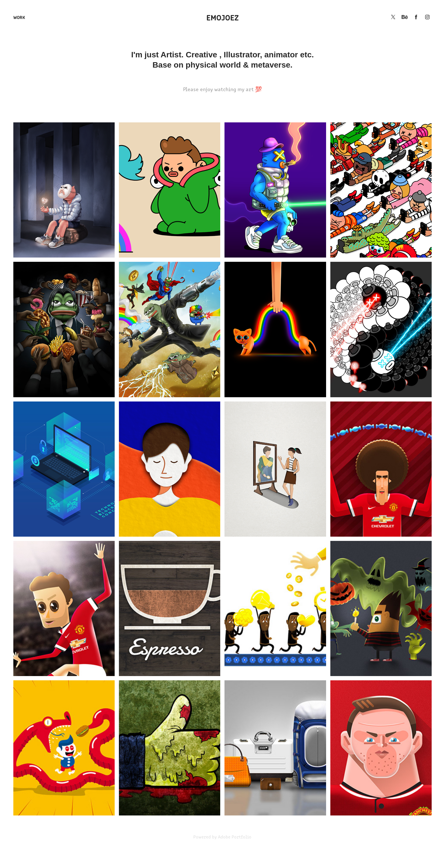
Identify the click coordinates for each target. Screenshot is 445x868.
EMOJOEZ (222, 17)
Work (19, 17)
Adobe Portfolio (235, 837)
